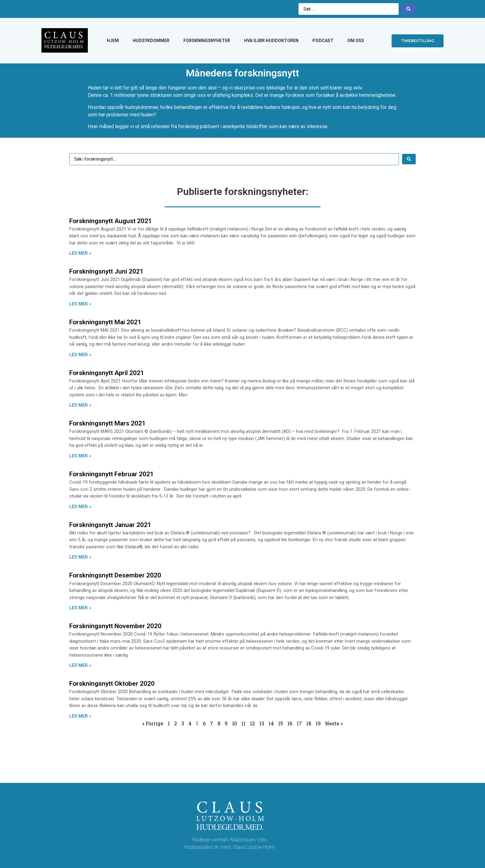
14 (271, 723)
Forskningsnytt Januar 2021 (110, 525)
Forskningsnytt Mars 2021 (107, 423)
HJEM (113, 41)
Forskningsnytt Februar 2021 (112, 474)
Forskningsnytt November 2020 (115, 626)
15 (281, 723)
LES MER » (80, 253)
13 (262, 723)
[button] (418, 41)
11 (243, 723)
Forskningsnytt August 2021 (111, 221)
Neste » (334, 723)
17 (299, 723)
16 (290, 723)
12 (252, 723)
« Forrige (153, 723)
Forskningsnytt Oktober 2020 (112, 684)
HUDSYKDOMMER (151, 41)
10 (234, 723)
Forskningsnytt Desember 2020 (115, 575)
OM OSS (356, 41)
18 (309, 723)
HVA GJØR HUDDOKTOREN (271, 41)
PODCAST (323, 41)
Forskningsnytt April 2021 (107, 373)
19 (318, 723)
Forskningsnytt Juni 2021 (106, 271)
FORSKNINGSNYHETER (207, 41)
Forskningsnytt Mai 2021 (105, 322)
